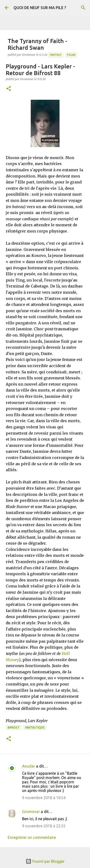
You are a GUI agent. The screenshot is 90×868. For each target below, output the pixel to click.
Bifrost (14, 727)
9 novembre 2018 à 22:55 (44, 826)
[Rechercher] (83, 8)
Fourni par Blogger (45, 861)
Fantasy (56, 55)
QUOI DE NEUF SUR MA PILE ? (40, 8)
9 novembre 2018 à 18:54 (44, 798)
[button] (9, 89)
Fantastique (35, 727)
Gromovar (31, 812)
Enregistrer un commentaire (32, 837)
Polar (71, 55)
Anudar (29, 766)
